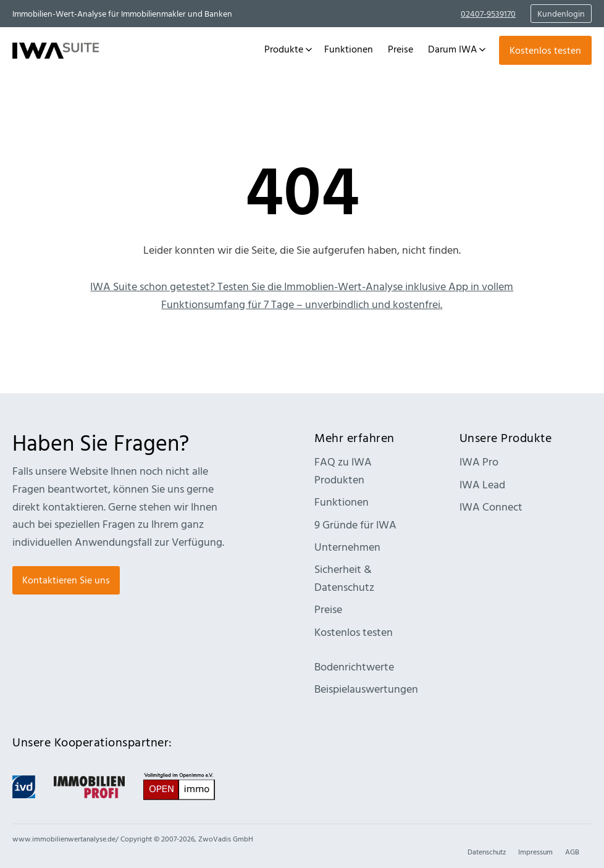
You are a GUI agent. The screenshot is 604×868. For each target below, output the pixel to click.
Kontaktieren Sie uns (66, 580)
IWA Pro (479, 461)
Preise (328, 609)
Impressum (535, 851)
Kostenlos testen (545, 50)
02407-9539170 (488, 13)
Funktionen (342, 502)
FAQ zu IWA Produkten (343, 470)
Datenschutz (487, 851)
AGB (572, 851)
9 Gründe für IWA (355, 524)
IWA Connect (491, 507)
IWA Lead (482, 484)
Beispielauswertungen (366, 689)
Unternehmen (347, 547)
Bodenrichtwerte (354, 666)
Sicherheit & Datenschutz (344, 578)
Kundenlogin (561, 13)
